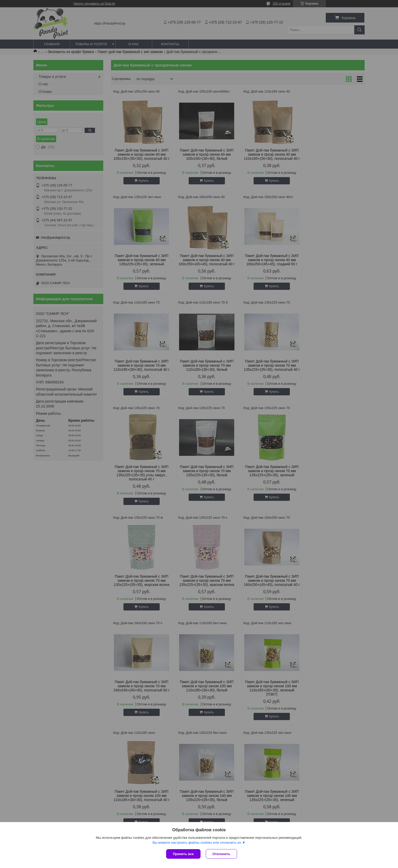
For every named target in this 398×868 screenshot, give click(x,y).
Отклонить (221, 854)
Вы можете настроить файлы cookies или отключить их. (197, 843)
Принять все (183, 854)
